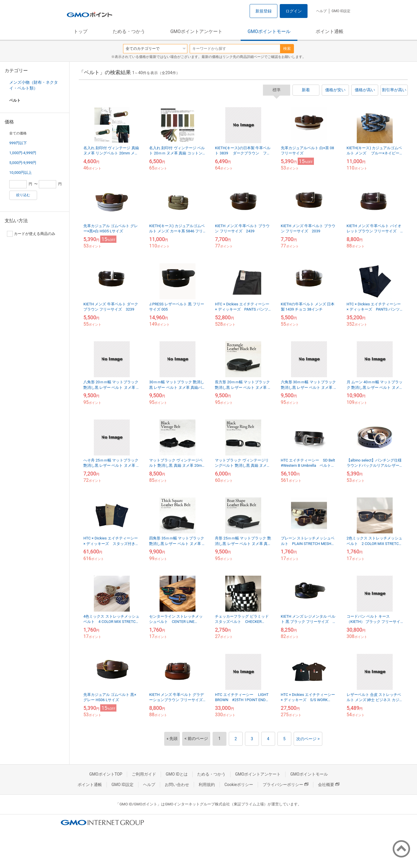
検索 (287, 49)
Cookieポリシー (239, 785)
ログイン (294, 11)
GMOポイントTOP (106, 774)
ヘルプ (321, 11)
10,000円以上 (21, 173)
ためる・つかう (129, 31)
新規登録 (264, 11)
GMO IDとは (177, 774)
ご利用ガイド (144, 774)
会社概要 (329, 785)
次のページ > (308, 739)
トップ (81, 31)
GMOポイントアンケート (196, 31)
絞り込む (23, 195)
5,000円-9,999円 (23, 163)
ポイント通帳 (330, 31)
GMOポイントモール (269, 31)
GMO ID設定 (341, 11)
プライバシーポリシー (286, 785)
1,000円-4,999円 (23, 153)
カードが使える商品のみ (31, 234)
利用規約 (207, 785)
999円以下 (18, 143)
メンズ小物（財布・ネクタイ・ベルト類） (34, 85)
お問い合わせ (177, 785)
